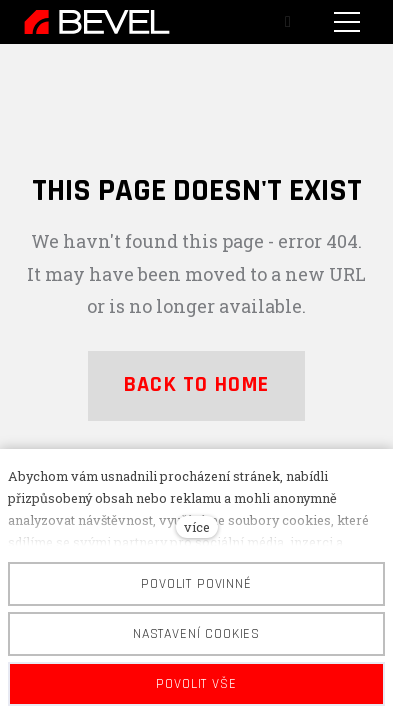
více (197, 527)
